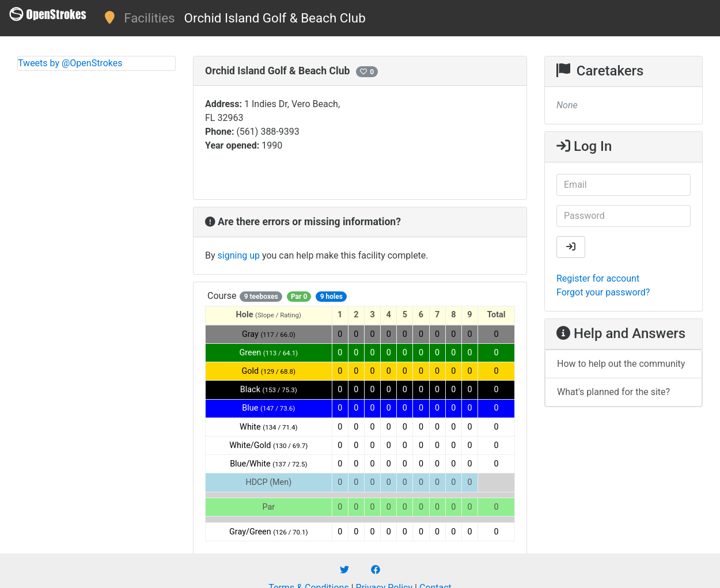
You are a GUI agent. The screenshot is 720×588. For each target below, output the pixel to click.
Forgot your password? (603, 292)
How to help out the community (621, 364)
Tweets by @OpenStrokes (70, 63)
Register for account (598, 278)
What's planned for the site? (613, 392)
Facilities (149, 18)
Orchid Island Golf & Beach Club (275, 18)
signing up (239, 255)
